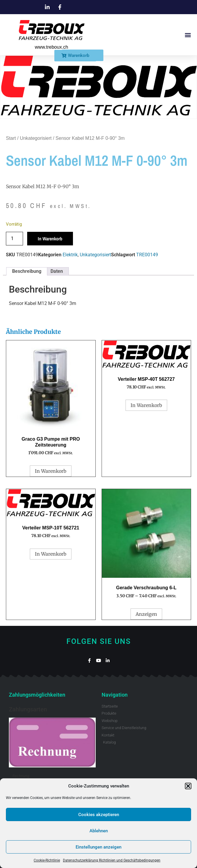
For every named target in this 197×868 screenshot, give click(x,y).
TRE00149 (147, 255)
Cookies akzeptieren (99, 815)
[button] (188, 786)
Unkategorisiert (36, 138)
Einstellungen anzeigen (98, 847)
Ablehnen (99, 831)
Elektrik (70, 255)
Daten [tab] (57, 271)
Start (11, 138)
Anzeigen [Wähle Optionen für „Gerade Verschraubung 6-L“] (146, 614)
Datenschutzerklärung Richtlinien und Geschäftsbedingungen (112, 860)
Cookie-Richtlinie (47, 860)
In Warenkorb (50, 239)
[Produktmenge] (14, 239)
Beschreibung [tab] (27, 271)
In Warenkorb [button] (51, 471)
